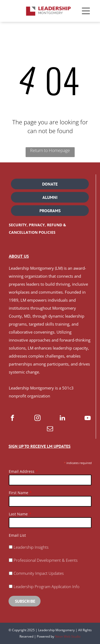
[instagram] (37, 419)
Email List (17, 535)
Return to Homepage (50, 150)
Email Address (22, 471)
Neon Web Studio (68, 636)
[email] (50, 429)
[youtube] (88, 419)
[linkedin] (63, 419)
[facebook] (12, 419)
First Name (19, 493)
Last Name (18, 514)
